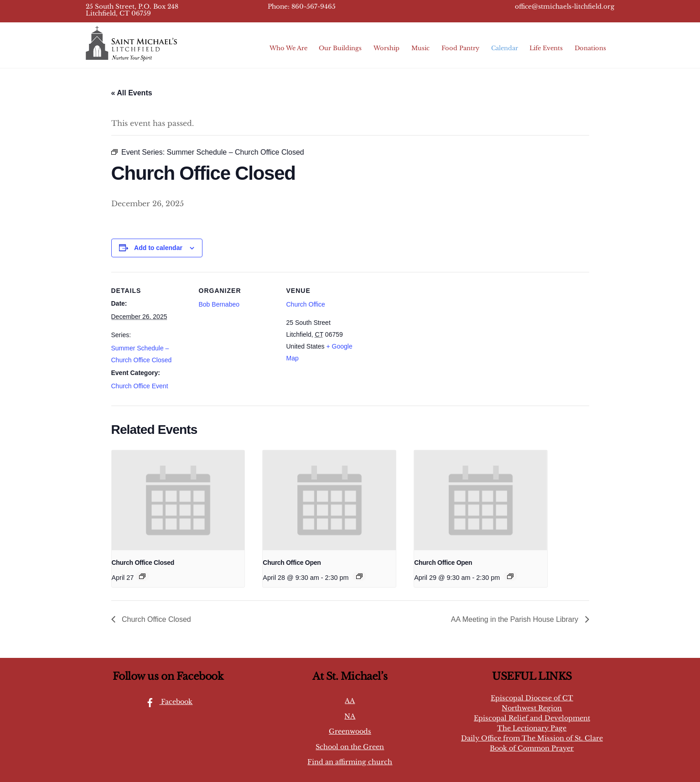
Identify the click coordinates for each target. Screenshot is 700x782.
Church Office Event (140, 386)
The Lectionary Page (532, 728)
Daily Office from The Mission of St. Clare (532, 738)
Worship (386, 48)
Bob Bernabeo (219, 304)
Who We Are (288, 48)
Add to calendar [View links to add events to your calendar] (158, 248)
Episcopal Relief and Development (532, 718)
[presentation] (178, 500)
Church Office (306, 304)
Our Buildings (340, 48)
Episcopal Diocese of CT (532, 698)
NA (350, 716)
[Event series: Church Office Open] (359, 576)
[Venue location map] (422, 335)
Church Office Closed (143, 563)
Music (420, 48)
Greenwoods (350, 731)
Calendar (505, 48)
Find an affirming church (350, 762)
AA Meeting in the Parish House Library (516, 619)
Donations (590, 48)
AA (350, 701)
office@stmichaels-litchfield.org (565, 7)
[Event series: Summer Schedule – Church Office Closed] (142, 576)
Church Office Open (292, 563)
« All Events (132, 93)
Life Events (546, 48)
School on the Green (350, 747)
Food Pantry (460, 48)
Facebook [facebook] (167, 702)
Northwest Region (532, 708)
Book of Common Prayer (532, 748)
